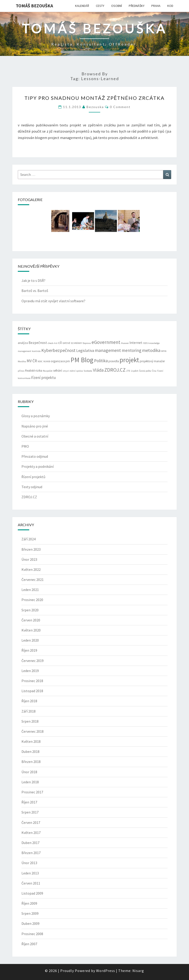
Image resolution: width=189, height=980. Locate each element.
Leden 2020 (30, 640)
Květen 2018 (31, 741)
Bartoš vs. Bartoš (35, 291)
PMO (25, 446)
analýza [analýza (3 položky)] (23, 343)
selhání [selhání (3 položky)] (58, 371)
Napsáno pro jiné (35, 426)
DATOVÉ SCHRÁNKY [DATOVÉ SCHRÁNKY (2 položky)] (72, 343)
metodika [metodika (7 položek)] (151, 350)
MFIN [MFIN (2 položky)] (164, 351)
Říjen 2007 (29, 944)
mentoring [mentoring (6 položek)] (131, 350)
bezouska (95, 107)
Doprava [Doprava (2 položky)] (87, 343)
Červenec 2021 (33, 580)
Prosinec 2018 (32, 681)
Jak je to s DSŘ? (33, 280)
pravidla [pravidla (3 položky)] (114, 361)
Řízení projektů (33, 477)
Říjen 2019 (29, 650)
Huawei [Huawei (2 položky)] (125, 343)
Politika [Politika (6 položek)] (101, 361)
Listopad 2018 (32, 691)
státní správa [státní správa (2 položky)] (76, 371)
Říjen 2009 (29, 903)
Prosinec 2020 (32, 600)
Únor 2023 (29, 559)
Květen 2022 (31, 569)
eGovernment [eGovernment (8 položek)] (106, 342)
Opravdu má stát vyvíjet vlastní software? (53, 301)
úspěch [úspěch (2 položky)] (135, 371)
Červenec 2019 (33, 661)
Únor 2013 (29, 863)
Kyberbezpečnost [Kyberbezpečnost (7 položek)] (58, 350)
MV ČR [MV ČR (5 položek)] (32, 361)
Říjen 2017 (29, 802)
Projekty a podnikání (38, 466)
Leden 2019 (30, 671)
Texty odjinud (32, 487)
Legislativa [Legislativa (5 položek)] (85, 351)
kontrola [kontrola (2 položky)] (36, 351)
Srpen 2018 (30, 721)
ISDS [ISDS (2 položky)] (145, 343)
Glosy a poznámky (36, 416)
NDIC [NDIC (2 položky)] (40, 361)
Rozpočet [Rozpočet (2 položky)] (48, 371)
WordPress (106, 971)
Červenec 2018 (33, 731)
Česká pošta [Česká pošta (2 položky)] (145, 371)
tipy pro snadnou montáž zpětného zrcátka (95, 98)
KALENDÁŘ (82, 6)
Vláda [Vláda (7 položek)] (98, 370)
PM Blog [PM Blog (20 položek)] (82, 360)
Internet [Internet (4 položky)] (136, 343)
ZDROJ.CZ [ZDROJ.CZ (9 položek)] (115, 370)
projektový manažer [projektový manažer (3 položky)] (152, 361)
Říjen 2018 (29, 701)
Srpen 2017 (30, 812)
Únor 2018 (29, 772)
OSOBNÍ (117, 6)
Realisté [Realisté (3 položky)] (30, 371)
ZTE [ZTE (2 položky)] (128, 371)
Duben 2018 (30, 751)
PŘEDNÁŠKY (137, 6)
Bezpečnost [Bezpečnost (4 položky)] (38, 343)
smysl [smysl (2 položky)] (66, 371)
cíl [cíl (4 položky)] (60, 343)
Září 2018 (29, 711)
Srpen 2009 (30, 913)
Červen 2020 (31, 620)
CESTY (100, 6)
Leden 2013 (30, 873)
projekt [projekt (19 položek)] (129, 360)
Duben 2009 (30, 923)
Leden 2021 (30, 590)
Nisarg (138, 971)
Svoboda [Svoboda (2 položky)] (88, 371)
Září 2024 (29, 539)
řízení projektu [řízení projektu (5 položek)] (43, 378)
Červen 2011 (31, 883)
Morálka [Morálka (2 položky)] (22, 361)
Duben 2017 (30, 843)
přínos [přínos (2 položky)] (21, 371)
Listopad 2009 (32, 893)
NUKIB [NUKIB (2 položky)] (47, 361)
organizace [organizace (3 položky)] (58, 361)
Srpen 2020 (30, 610)
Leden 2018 (30, 782)
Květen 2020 (31, 630)
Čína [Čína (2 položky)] (154, 371)
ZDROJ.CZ (29, 497)
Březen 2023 (31, 549)
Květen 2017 (31, 833)
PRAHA (156, 6)
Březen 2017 (31, 853)
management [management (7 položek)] (108, 350)
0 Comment (120, 107)
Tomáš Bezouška (34, 6)
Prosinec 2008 (32, 934)
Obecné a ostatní (35, 436)
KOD (170, 6)
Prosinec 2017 (32, 792)
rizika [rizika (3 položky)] (39, 371)
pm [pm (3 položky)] (68, 361)
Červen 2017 (31, 822)
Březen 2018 (31, 762)
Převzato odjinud (35, 456)
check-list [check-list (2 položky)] (53, 343)
